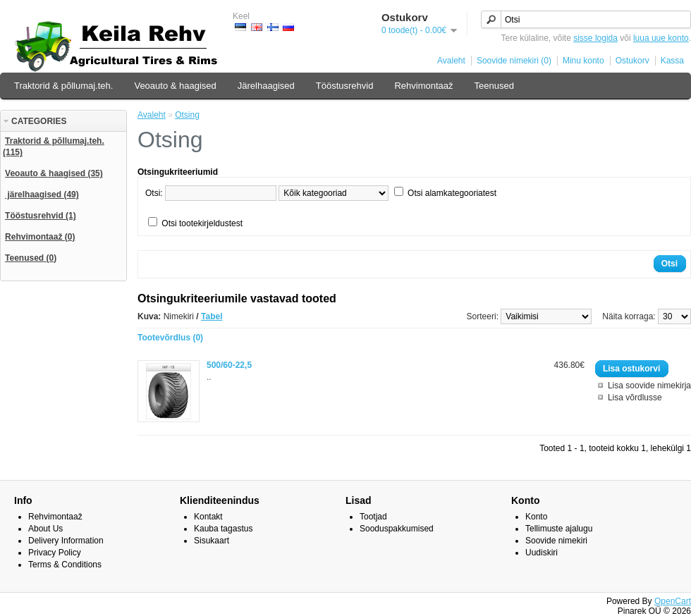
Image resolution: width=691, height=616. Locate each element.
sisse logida (595, 38)
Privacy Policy (55, 553)
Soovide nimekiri (556, 541)
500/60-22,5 (229, 365)
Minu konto (583, 61)
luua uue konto (661, 38)
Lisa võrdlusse (635, 398)
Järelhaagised (266, 86)
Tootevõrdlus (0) (170, 338)
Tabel (212, 316)
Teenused (494, 86)
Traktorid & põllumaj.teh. (63, 86)
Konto (536, 517)
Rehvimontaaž (423, 86)
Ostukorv (632, 61)
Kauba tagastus (223, 529)
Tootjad (373, 517)
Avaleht (451, 61)
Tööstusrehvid (345, 86)
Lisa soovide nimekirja (649, 386)
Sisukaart (212, 541)
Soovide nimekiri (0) (514, 61)
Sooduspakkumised (397, 529)
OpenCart (673, 601)
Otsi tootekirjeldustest (202, 223)
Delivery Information (66, 541)
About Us (45, 529)
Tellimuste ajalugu (559, 529)
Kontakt (208, 517)
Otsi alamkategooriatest (452, 193)
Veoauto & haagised (175, 86)
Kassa (672, 61)
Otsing (187, 115)
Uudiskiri (542, 553)
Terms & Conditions (65, 565)
